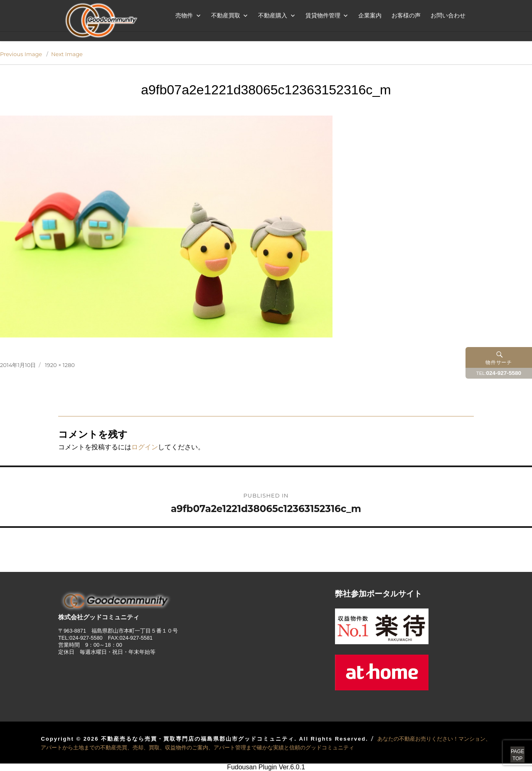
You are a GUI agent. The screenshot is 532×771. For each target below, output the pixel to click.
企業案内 (370, 15)
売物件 (184, 15)
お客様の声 (406, 15)
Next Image (67, 54)
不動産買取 (226, 15)
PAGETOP (508, 746)
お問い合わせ (448, 15)
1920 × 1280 (60, 365)
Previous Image (21, 54)
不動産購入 (273, 15)
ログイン (145, 447)
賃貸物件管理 (323, 15)
